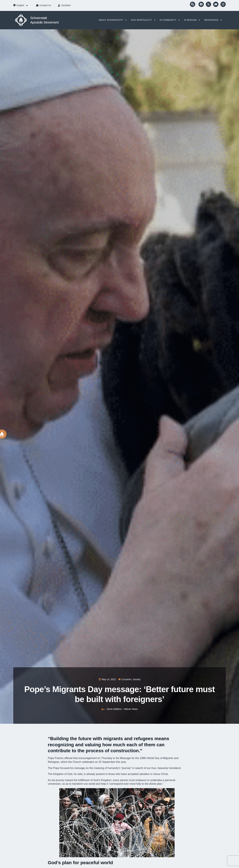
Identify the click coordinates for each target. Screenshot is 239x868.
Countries (127, 679)
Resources (213, 20)
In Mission (192, 20)
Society (137, 679)
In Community (170, 20)
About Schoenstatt (113, 20)
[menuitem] (22, 5)
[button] (193, 4)
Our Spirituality (143, 20)
